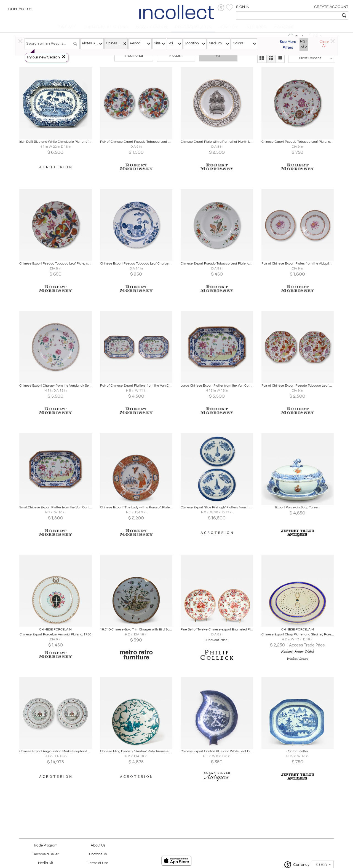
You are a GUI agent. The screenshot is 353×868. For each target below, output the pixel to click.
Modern (176, 58)
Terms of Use (98, 863)
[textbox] (309, 15)
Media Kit (46, 863)
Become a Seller (46, 854)
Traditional (134, 58)
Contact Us (20, 10)
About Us (98, 846)
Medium (215, 43)
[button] (264, 8)
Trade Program (46, 846)
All (218, 58)
